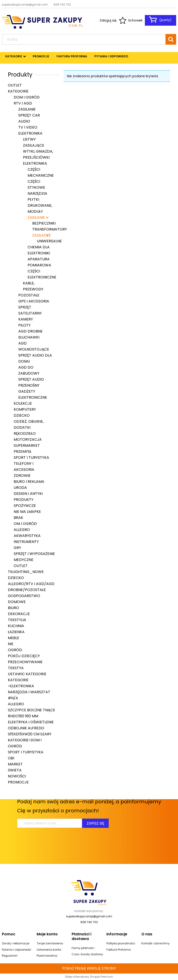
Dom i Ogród (27, 97)
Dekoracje (19, 614)
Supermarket (27, 445)
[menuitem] (14, 56)
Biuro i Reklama (29, 482)
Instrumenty (26, 542)
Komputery (25, 409)
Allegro (22, 530)
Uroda (20, 488)
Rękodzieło (25, 433)
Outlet (15, 85)
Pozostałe (29, 295)
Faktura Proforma (119, 950)
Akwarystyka (27, 536)
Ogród (15, 650)
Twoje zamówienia (50, 943)
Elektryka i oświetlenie (31, 722)
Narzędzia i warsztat (29, 692)
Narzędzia (37, 193)
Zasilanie (27, 109)
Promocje (18, 782)
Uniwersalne (49, 241)
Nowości (17, 776)
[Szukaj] (171, 39)
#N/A (13, 698)
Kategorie (18, 91)
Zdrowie (22, 476)
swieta (15, 770)
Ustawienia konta (49, 950)
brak (18, 518)
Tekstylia (17, 620)
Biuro (13, 608)
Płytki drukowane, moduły (40, 205)
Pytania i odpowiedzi (16, 950)
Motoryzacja (28, 439)
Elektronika (30, 133)
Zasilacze (40, 235)
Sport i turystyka (31, 458)
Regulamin (10, 956)
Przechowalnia (47, 956)
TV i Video (28, 127)
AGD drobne (30, 331)
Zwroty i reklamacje (16, 943)
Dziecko (22, 415)
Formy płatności (83, 948)
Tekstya (16, 668)
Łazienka (16, 632)
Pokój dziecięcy (24, 656)
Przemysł (23, 451)
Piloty (24, 325)
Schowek (135, 20)
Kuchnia (16, 626)
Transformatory (50, 229)
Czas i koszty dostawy (87, 954)
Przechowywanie (25, 662)
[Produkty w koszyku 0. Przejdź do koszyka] (161, 20)
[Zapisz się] (95, 823)
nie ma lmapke (27, 512)
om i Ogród (25, 524)
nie (11, 644)
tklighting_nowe (26, 572)
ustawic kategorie (27, 674)
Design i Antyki (28, 494)
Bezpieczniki (44, 223)
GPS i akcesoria (34, 301)
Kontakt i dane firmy (156, 943)
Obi (11, 758)
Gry (17, 548)
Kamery (26, 319)
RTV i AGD (23, 103)
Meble (14, 638)
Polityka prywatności (121, 943)
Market (15, 764)
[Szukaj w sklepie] (85, 39)
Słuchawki (29, 337)
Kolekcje (23, 403)
